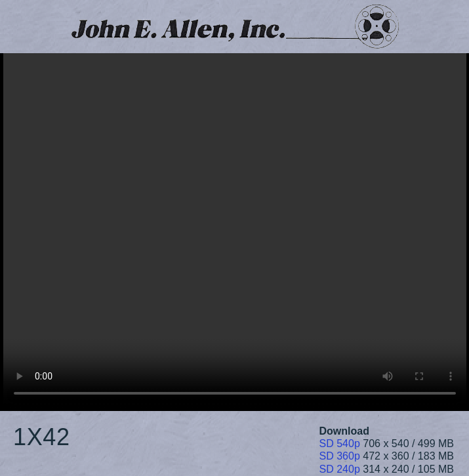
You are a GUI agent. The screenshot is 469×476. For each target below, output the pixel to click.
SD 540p (340, 444)
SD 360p (340, 456)
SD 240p (340, 469)
